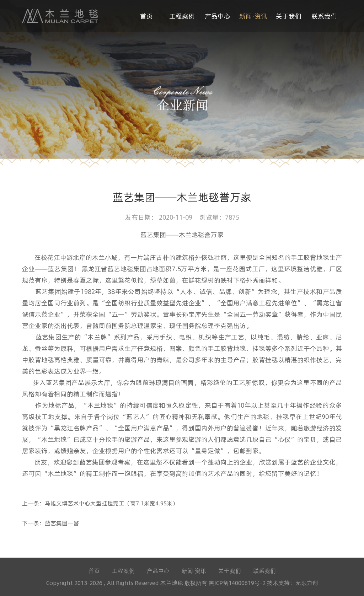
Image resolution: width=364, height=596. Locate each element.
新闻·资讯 (253, 16)
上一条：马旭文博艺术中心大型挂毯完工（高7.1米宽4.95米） (100, 503)
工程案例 (182, 16)
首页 (146, 16)
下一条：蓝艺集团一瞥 (50, 523)
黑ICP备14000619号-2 (238, 583)
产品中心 (218, 16)
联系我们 (324, 16)
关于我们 (289, 16)
